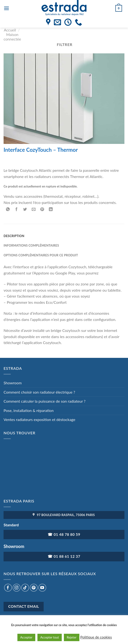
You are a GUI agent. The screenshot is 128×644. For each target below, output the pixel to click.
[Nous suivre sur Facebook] (8, 588)
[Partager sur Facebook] (17, 210)
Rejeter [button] (72, 637)
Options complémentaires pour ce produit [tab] (41, 255)
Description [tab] (14, 236)
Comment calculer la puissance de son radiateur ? (45, 401)
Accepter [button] (26, 637)
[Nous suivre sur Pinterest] (34, 588)
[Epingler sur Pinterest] (42, 210)
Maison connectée (12, 37)
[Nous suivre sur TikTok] (25, 588)
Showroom (13, 383)
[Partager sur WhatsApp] (8, 210)
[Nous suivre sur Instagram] (17, 588)
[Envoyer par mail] (34, 210)
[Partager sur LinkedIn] (51, 210)
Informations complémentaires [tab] (31, 245)
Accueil (10, 30)
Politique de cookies (96, 637)
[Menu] (6, 8)
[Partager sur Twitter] (25, 210)
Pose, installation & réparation (29, 410)
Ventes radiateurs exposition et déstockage (39, 419)
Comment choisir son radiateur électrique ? (39, 392)
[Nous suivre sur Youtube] (42, 588)
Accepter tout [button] (50, 637)
